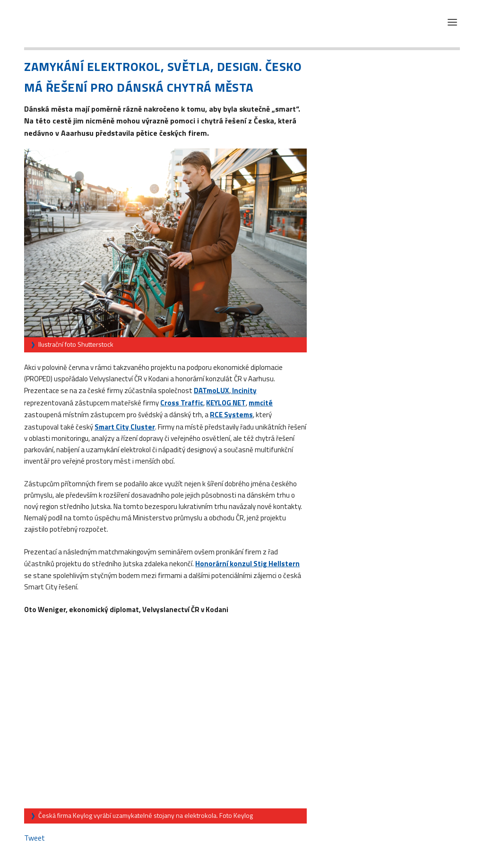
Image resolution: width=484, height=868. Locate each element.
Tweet (35, 838)
